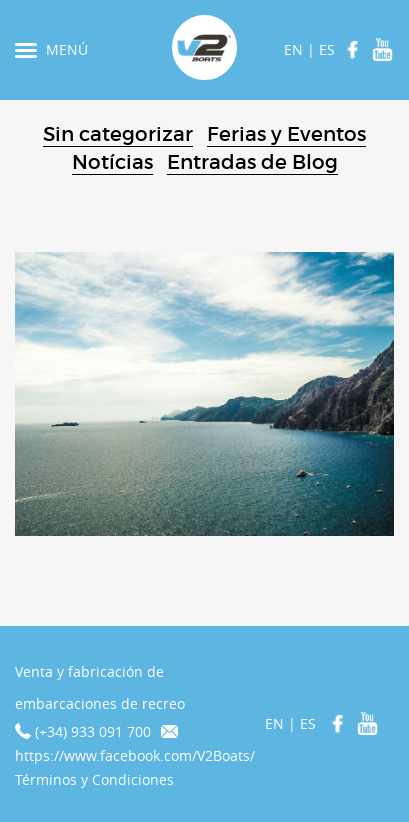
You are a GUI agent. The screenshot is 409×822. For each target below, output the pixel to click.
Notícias (112, 162)
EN (293, 49)
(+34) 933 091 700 (93, 731)
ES (327, 49)
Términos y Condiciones (94, 779)
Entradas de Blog (252, 162)
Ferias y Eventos (286, 134)
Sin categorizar (118, 134)
